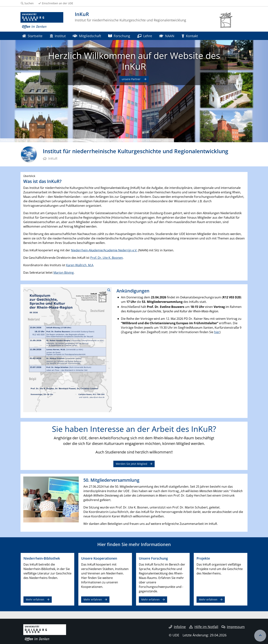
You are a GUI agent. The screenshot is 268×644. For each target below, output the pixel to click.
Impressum (233, 627)
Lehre (145, 36)
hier (217, 332)
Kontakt (190, 36)
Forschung (119, 36)
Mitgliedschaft (87, 36)
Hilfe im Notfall (204, 627)
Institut (58, 36)
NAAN (167, 36)
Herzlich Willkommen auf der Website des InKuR (134, 61)
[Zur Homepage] (42, 20)
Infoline (177, 627)
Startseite (32, 36)
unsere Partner (131, 79)
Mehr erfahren (35, 599)
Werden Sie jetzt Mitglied (131, 464)
